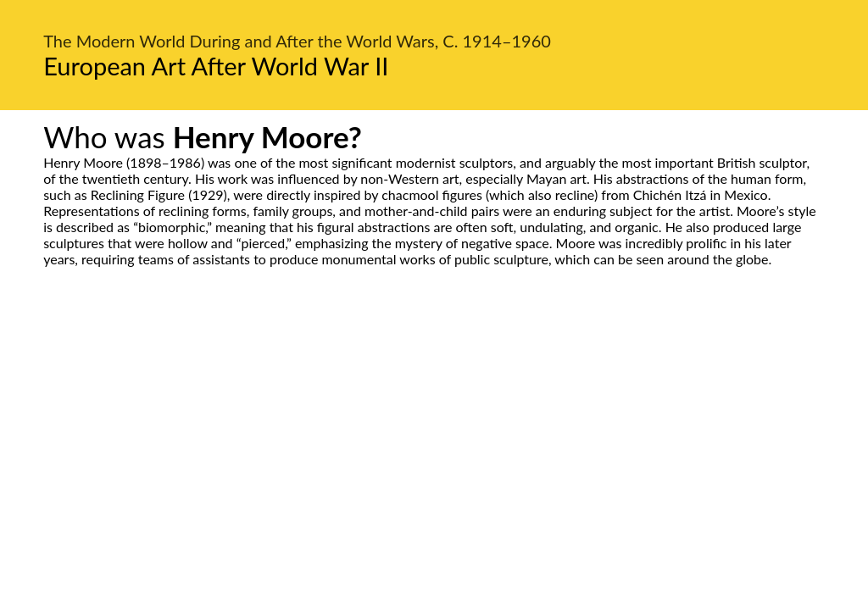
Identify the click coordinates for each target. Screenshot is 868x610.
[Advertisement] (434, 426)
